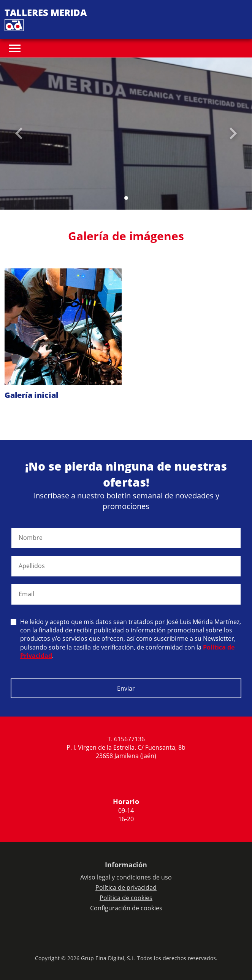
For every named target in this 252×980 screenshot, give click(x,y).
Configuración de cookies (126, 908)
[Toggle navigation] (15, 48)
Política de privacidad (126, 887)
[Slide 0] (126, 198)
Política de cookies (126, 898)
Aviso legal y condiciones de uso (126, 877)
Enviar (126, 688)
